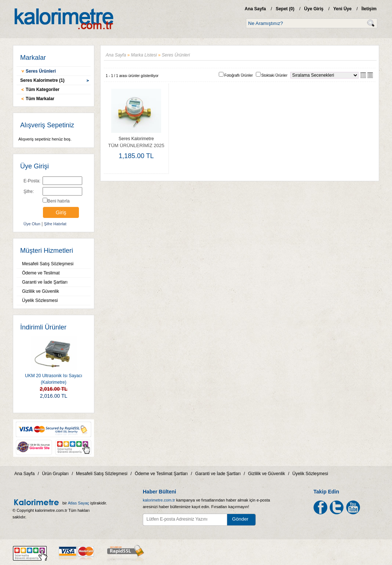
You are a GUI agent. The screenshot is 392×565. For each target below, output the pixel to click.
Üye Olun (32, 224)
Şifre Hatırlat (55, 224)
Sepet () (285, 9)
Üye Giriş (314, 9)
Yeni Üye (342, 9)
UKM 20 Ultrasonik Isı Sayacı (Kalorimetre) (54, 360)
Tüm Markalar (40, 99)
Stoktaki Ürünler (274, 75)
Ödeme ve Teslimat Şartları (161, 474)
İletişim (369, 9)
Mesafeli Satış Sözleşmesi (48, 264)
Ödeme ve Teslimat (41, 273)
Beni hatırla (59, 201)
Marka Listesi (144, 55)
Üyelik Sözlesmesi (40, 300)
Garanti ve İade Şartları (45, 282)
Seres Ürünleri (41, 71)
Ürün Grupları (55, 474)
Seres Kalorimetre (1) (42, 80)
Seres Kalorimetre (136, 139)
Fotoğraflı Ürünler (239, 75)
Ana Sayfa (255, 9)
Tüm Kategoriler (43, 90)
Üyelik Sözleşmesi (310, 474)
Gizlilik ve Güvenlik (41, 291)
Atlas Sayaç (79, 503)
